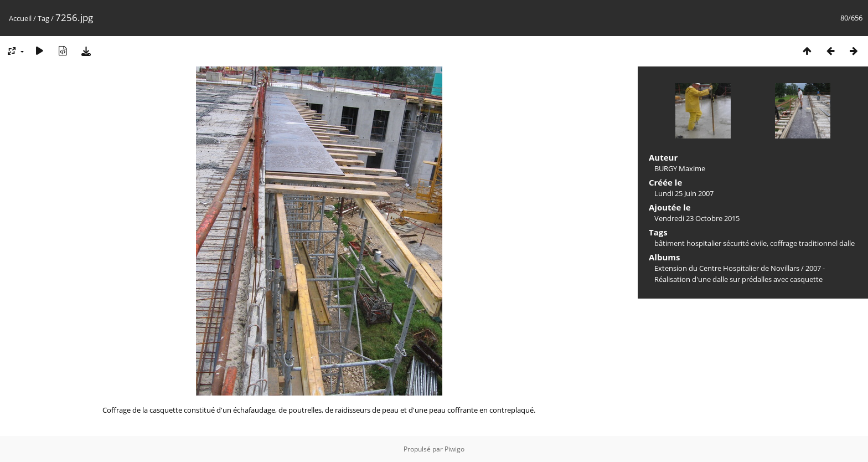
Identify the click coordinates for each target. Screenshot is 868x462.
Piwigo (454, 449)
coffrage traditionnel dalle (812, 243)
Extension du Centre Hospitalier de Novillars (727, 268)
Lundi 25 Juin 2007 (684, 193)
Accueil (20, 18)
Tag (43, 18)
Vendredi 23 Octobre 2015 (697, 218)
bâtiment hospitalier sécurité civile (711, 243)
